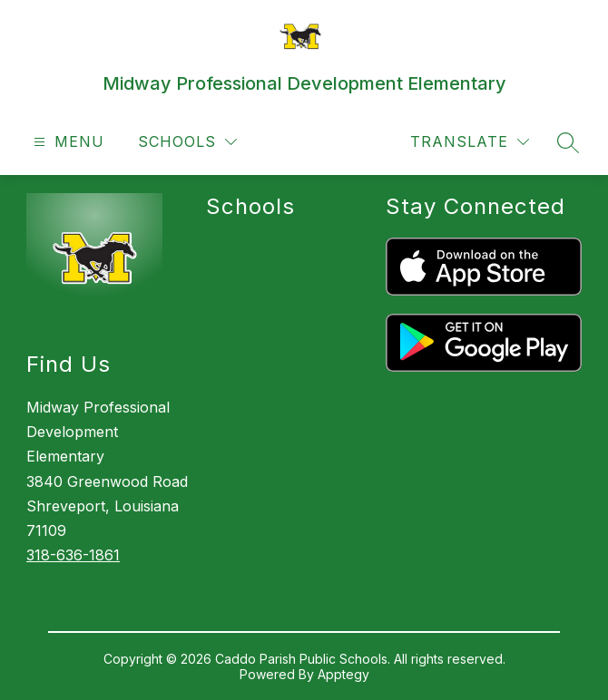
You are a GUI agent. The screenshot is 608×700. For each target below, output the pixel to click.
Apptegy (343, 674)
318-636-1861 (73, 555)
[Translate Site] (470, 142)
